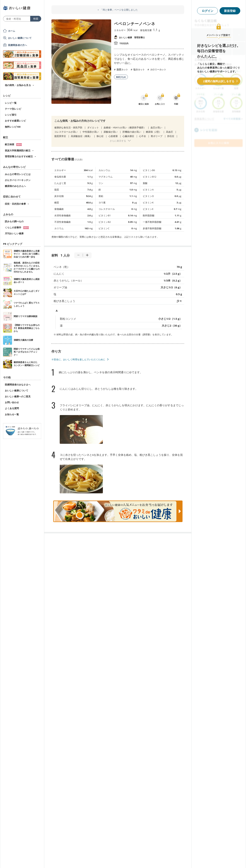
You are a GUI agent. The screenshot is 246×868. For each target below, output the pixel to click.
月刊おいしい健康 (14, 233)
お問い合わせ (12, 402)
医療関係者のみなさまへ (18, 385)
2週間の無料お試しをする (219, 81)
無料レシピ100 (13, 127)
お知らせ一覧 (12, 414)
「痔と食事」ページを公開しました (119, 10)
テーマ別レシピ (13, 109)
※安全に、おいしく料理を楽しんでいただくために (78, 359)
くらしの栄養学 (17, 227)
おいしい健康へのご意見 (18, 396)
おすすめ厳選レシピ (15, 121)
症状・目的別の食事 (15, 204)
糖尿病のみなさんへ (15, 186)
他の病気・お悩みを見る (18, 85)
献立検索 (13, 144)
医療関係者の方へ (18, 45)
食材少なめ (121, 77)
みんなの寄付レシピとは (18, 174)
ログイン (208, 11)
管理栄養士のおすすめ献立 (19, 156)
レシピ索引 (11, 115)
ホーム (12, 31)
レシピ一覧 (11, 103)
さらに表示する (118, 141)
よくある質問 (12, 408)
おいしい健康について (20, 38)
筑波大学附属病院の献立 (18, 150)
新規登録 (230, 11)
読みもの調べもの (14, 221)
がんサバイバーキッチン (18, 180)
